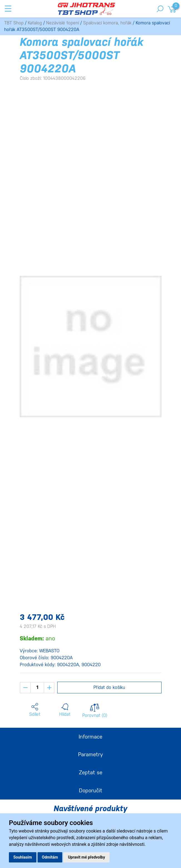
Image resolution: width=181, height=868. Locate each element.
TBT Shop (14, 23)
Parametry (90, 754)
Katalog (35, 23)
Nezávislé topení (63, 23)
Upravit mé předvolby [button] (86, 857)
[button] (35, 710)
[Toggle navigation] (8, 9)
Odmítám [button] (50, 857)
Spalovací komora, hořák (107, 23)
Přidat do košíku (109, 687)
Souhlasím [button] (23, 857)
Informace (90, 737)
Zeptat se (91, 772)
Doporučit (91, 790)
